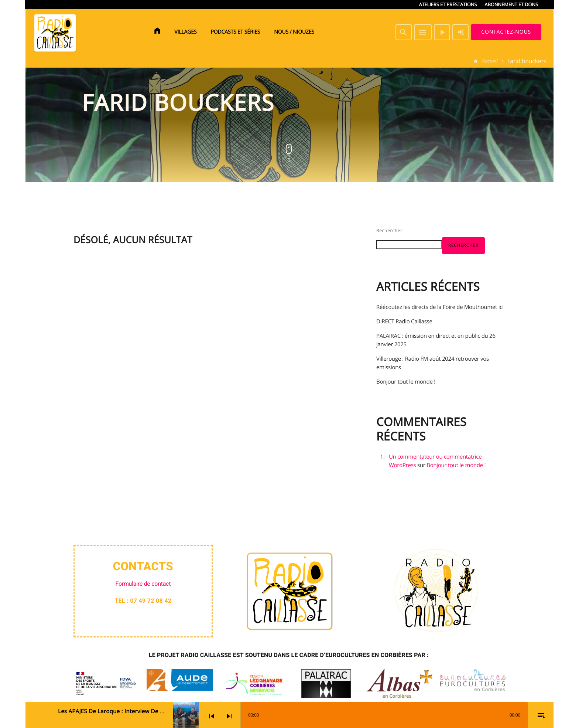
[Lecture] (442, 32)
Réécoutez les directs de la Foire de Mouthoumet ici (440, 307)
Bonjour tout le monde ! (406, 382)
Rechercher (389, 230)
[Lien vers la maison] (55, 32)
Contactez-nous (506, 32)
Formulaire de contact (143, 584)
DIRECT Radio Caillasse (404, 322)
